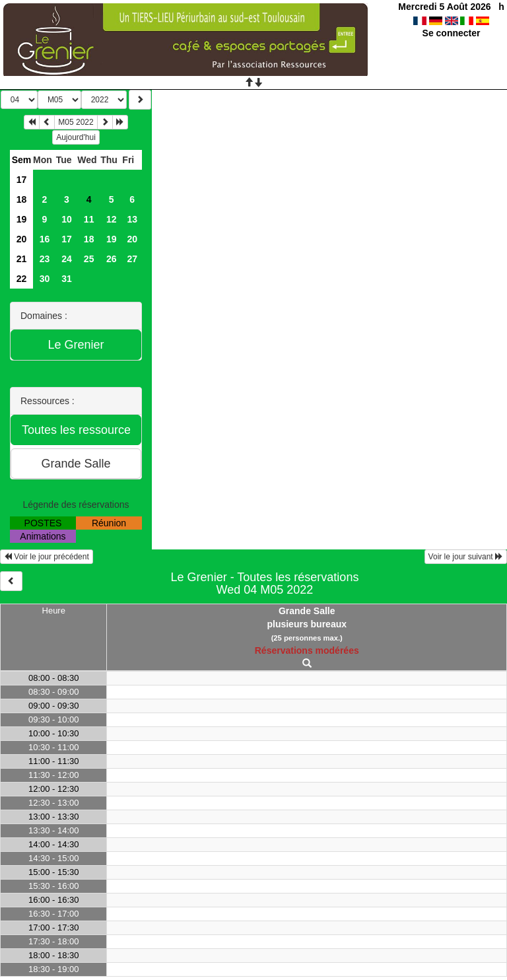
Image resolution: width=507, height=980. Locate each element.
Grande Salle (307, 611)
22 (22, 279)
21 (22, 259)
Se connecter (452, 33)
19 (22, 219)
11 (89, 219)
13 (132, 219)
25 (89, 259)
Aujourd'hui (76, 137)
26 (112, 259)
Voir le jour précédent (47, 557)
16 (45, 239)
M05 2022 (76, 122)
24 (67, 259)
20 (22, 239)
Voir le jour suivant (466, 557)
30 (45, 279)
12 (112, 219)
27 (132, 259)
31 (67, 279)
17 (22, 180)
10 (67, 219)
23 (45, 259)
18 (22, 199)
